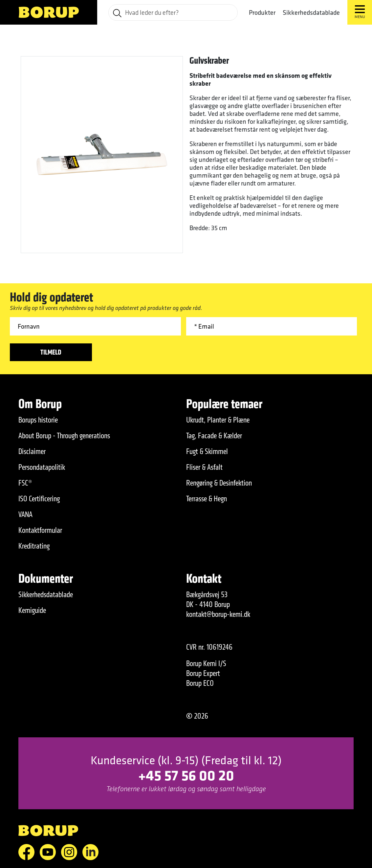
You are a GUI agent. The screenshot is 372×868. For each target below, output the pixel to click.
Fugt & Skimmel (207, 451)
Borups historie (38, 420)
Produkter (262, 12)
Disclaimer (32, 451)
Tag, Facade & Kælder (214, 436)
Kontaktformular (40, 530)
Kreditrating (34, 546)
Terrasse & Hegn (207, 499)
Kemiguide (32, 610)
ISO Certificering (39, 499)
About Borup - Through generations (64, 436)
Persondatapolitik (42, 467)
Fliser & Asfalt (204, 467)
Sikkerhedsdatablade (311, 12)
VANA (25, 514)
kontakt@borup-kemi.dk (218, 614)
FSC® (25, 483)
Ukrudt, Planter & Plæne (218, 420)
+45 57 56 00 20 (186, 775)
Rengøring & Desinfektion (219, 483)
